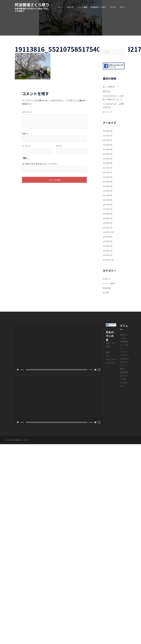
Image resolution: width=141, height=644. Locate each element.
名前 (25, 133)
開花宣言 (107, 91)
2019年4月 (108, 246)
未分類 (106, 293)
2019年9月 (108, 237)
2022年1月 (108, 195)
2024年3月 (108, 154)
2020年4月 (108, 214)
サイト (59, 146)
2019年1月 (108, 255)
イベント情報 (82, 7)
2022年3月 (108, 186)
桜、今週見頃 (109, 87)
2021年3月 (108, 205)
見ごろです (108, 112)
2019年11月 (108, 232)
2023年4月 (108, 163)
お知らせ (70, 7)
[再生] (18, 370)
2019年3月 (108, 251)
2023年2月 (108, 172)
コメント (27, 112)
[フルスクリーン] (99, 370)
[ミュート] (95, 370)
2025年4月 (108, 136)
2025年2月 (108, 145)
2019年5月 (108, 241)
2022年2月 (108, 191)
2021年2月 (108, 209)
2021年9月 (108, 200)
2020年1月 (108, 228)
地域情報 (107, 288)
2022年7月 (108, 177)
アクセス (113, 7)
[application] (59, 347)
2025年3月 (108, 140)
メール (26, 146)
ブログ (122, 7)
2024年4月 (108, 149)
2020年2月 (108, 223)
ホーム (61, 7)
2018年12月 (108, 260)
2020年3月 (108, 218)
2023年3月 (108, 168)
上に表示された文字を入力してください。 (41, 164)
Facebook (124, 359)
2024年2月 (108, 159)
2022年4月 (108, 182)
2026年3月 (108, 131)
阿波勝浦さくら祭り (32, 5)
